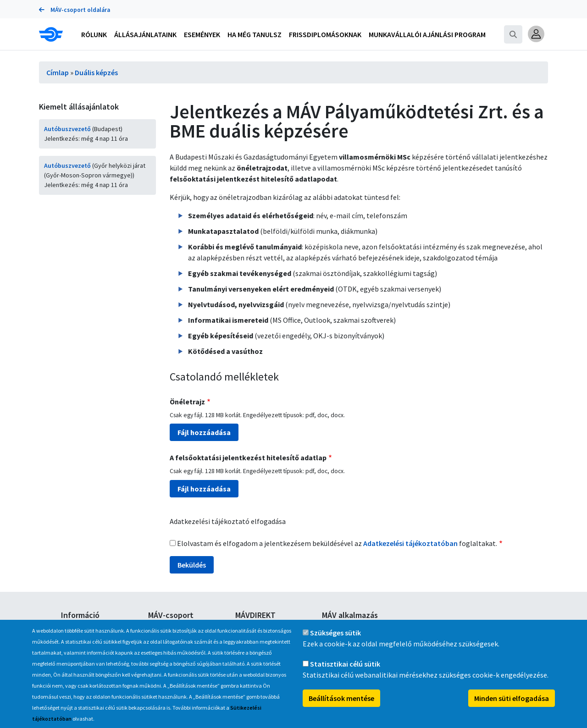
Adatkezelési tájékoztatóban (410, 543)
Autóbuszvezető (67, 129)
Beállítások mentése (341, 708)
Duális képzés (96, 72)
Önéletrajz (187, 402)
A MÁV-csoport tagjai (177, 628)
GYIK (67, 628)
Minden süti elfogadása (512, 708)
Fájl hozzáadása (204, 432)
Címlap (58, 72)
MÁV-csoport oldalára (75, 10)
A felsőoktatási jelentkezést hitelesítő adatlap (248, 458)
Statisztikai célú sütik (345, 673)
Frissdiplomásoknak (325, 34)
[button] (536, 34)
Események (202, 34)
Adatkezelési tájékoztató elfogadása (228, 521)
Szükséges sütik (335, 642)
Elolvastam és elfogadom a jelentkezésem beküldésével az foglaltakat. (337, 543)
